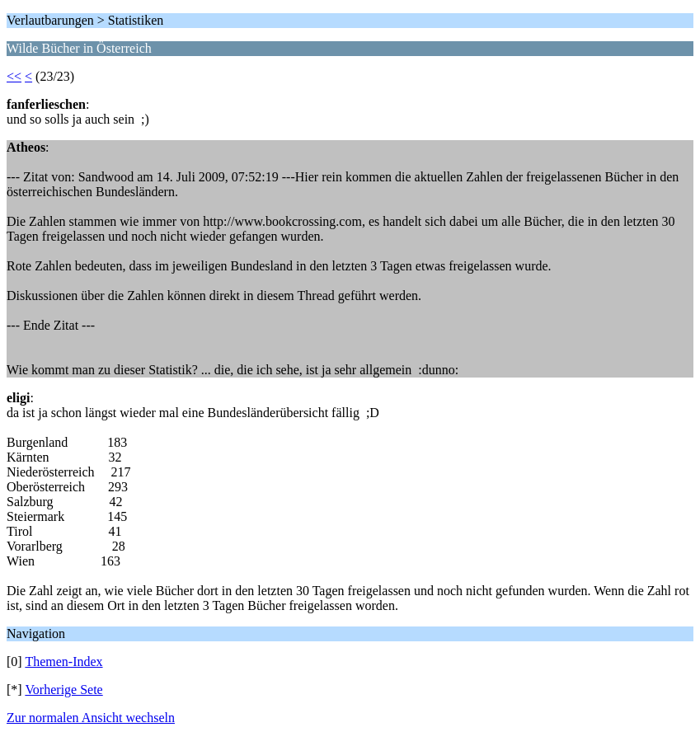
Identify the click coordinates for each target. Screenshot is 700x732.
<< (14, 76)
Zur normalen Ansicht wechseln (91, 718)
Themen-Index (63, 662)
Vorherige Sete (63, 690)
